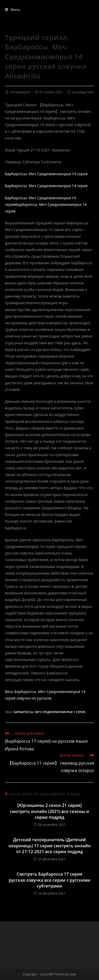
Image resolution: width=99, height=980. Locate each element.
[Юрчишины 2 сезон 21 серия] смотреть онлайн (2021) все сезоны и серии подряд (50, 811)
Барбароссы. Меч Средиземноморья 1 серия (49, 712)
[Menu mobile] (13, 10)
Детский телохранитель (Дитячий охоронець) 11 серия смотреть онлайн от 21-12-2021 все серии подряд (49, 846)
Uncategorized (82, 92)
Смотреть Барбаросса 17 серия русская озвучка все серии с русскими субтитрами (49, 880)
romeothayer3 (20, 92)
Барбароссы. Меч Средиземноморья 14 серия (46, 174)
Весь (9, 692)
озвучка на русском (34, 698)
